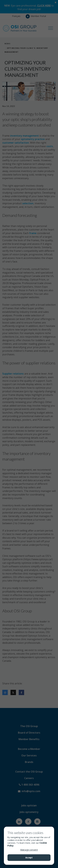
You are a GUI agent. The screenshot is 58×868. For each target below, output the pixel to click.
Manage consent (29, 850)
